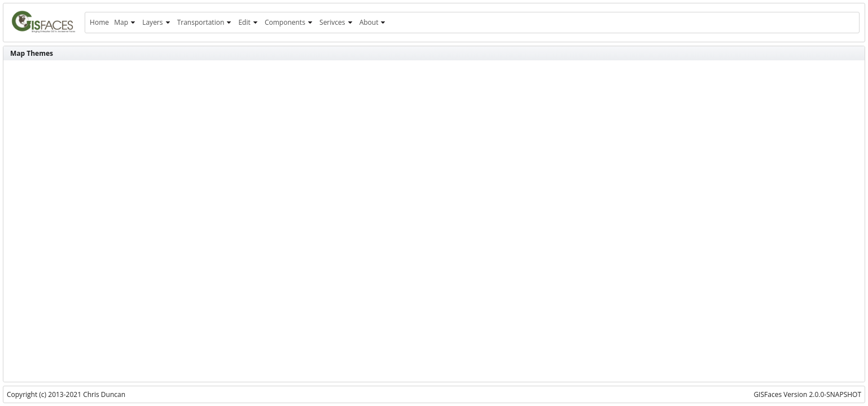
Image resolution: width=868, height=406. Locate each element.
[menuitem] (99, 23)
